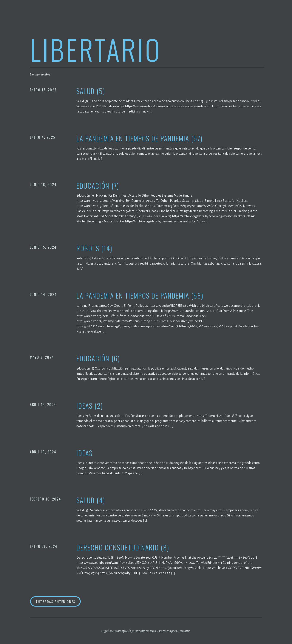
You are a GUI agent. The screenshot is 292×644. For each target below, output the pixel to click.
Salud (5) (91, 91)
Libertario (96, 49)
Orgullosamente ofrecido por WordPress (125, 631)
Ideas (84, 453)
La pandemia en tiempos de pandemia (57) (139, 138)
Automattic (183, 631)
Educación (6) (98, 358)
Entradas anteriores (56, 601)
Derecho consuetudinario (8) (123, 548)
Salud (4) (91, 500)
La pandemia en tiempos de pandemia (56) (140, 296)
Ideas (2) (90, 406)
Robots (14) (94, 248)
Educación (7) (98, 186)
